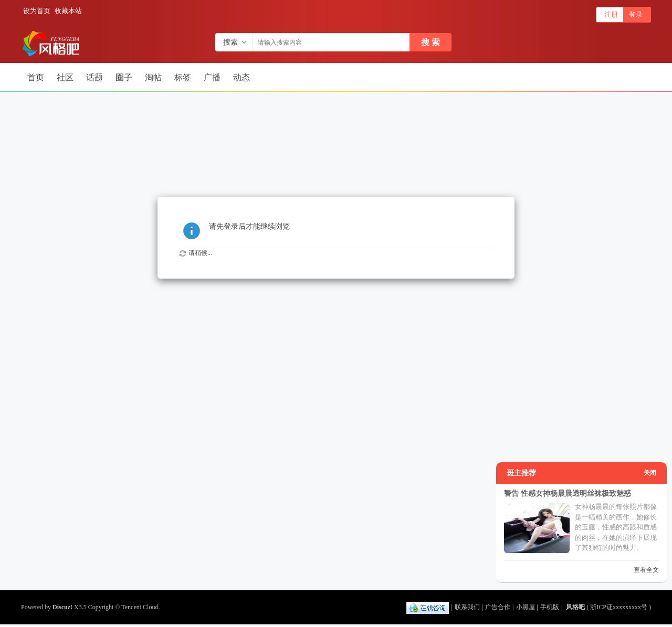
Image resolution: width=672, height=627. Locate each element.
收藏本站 (68, 11)
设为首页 (37, 11)
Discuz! (62, 607)
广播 (212, 77)
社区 (65, 77)
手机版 (550, 607)
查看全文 (646, 570)
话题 (94, 77)
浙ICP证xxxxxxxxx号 (619, 607)
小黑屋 (526, 607)
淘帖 (153, 77)
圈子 (124, 77)
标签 (183, 77)
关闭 (650, 473)
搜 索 (430, 42)
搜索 (230, 42)
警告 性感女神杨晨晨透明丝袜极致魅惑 (568, 493)
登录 (636, 14)
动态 (241, 77)
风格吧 (575, 607)
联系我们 (467, 607)
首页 (36, 77)
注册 (611, 14)
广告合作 (498, 607)
